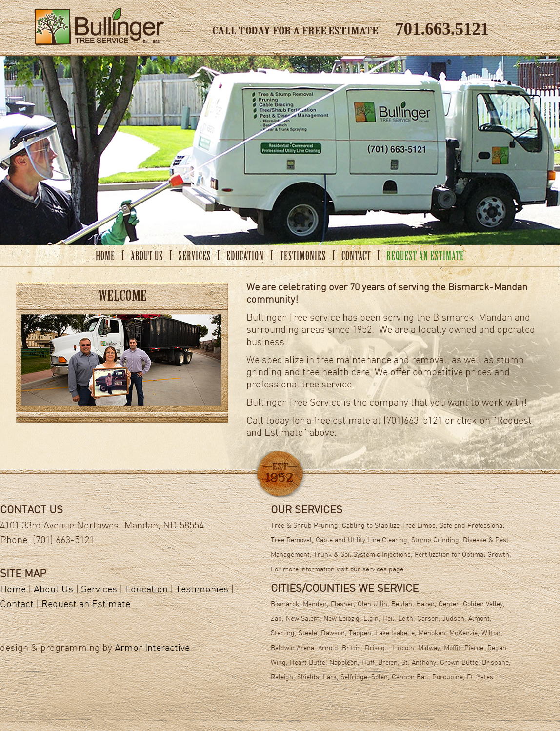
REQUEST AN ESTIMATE (425, 257)
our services (369, 570)
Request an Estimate (86, 605)
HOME (105, 257)
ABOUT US (147, 257)
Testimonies (202, 590)
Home (13, 590)
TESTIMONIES (303, 257)
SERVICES (195, 257)
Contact (17, 605)
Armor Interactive (152, 649)
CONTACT (356, 257)
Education (146, 590)
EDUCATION (245, 257)
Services (99, 590)
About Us (53, 590)
